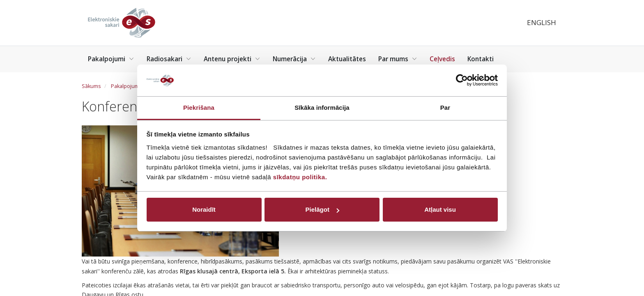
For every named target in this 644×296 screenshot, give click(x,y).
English (542, 22)
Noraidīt (204, 209)
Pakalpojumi (111, 59)
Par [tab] (445, 108)
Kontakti (481, 59)
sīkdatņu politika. (300, 177)
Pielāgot (322, 209)
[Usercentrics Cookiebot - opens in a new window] (462, 80)
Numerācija (294, 59)
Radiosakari (169, 59)
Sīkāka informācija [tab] (322, 108)
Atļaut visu (440, 209)
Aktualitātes (347, 59)
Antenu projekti (232, 59)
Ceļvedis (442, 59)
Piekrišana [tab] (199, 108)
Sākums (91, 86)
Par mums (398, 59)
